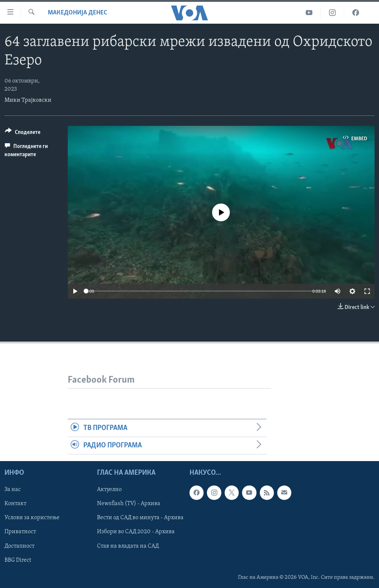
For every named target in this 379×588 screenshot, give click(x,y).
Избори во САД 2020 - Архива (136, 532)
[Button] (23, 133)
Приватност (20, 532)
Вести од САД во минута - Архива (140, 518)
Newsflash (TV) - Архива (129, 504)
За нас (13, 490)
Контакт (15, 504)
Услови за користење (32, 518)
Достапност (19, 546)
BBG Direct (18, 560)
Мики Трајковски (28, 100)
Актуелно (109, 490)
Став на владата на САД (128, 546)
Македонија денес (78, 13)
